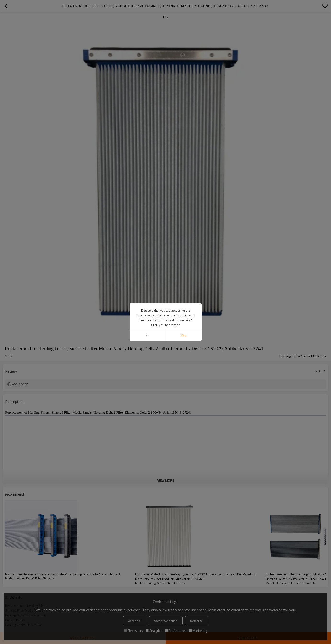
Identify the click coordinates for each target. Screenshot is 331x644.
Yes (183, 336)
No (148, 336)
